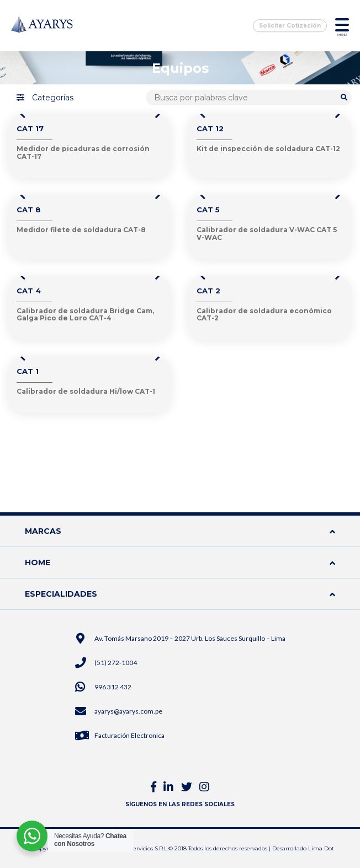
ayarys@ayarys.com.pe (128, 711)
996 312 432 (113, 687)
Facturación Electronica (129, 735)
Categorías (45, 98)
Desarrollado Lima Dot (303, 848)
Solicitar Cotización (290, 26)
